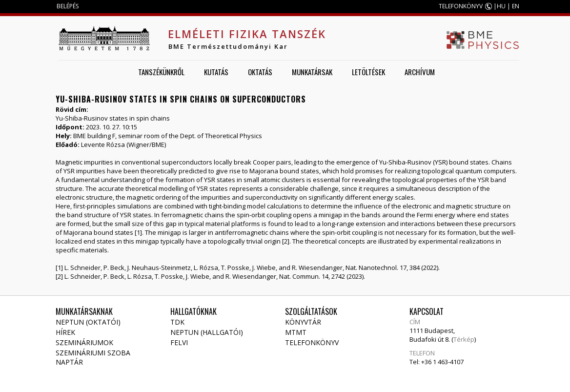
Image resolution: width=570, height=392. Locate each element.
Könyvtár (303, 322)
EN (516, 6)
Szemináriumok (84, 342)
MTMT (296, 332)
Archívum (420, 72)
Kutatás (216, 72)
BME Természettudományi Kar (228, 46)
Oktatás (260, 72)
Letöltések (368, 72)
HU (501, 6)
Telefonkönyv (312, 342)
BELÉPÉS (68, 6)
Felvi (179, 342)
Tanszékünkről (161, 72)
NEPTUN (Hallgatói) (207, 332)
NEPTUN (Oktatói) (88, 322)
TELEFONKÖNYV (461, 6)
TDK (177, 322)
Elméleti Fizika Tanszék (247, 34)
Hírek (65, 332)
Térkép (464, 339)
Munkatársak (312, 72)
